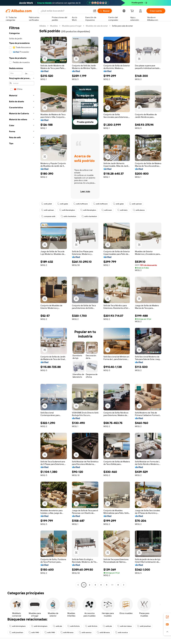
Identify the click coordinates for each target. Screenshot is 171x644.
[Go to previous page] (78, 585)
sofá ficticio (74, 626)
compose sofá (48, 216)
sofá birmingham (17, 626)
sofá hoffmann (81, 204)
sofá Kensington (67, 210)
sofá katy (122, 210)
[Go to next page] (124, 585)
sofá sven (107, 210)
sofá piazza (139, 210)
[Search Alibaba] (66, 11)
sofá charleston (68, 216)
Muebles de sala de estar (97, 26)
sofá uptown (135, 204)
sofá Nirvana (67, 632)
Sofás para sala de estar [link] (122, 26)
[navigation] (22, 306)
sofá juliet (47, 204)
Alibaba (43, 26)
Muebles (54, 26)
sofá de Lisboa (124, 626)
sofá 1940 (34, 632)
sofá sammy (85, 632)
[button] (95, 11)
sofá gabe (63, 204)
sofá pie (57, 626)
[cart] (133, 11)
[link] (167, 617)
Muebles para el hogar (72, 26)
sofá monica (121, 632)
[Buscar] (105, 11)
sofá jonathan (144, 626)
